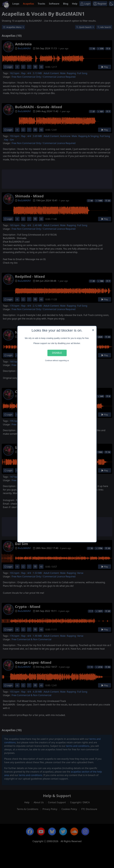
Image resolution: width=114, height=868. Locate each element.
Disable (57, 353)
